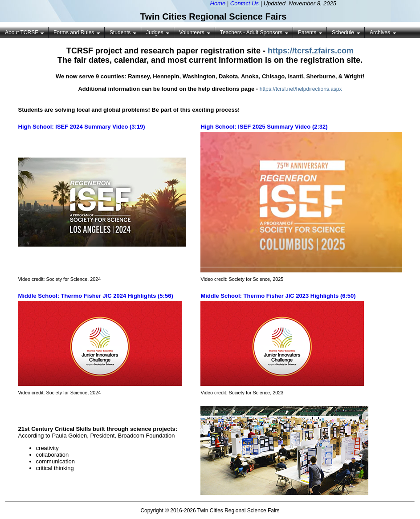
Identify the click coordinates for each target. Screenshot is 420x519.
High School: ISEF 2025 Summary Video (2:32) (264, 127)
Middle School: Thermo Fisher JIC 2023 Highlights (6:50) (278, 296)
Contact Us (245, 3)
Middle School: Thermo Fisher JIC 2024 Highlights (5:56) (96, 296)
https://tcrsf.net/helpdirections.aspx (301, 89)
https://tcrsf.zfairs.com (311, 51)
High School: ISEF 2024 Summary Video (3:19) (82, 127)
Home (218, 3)
